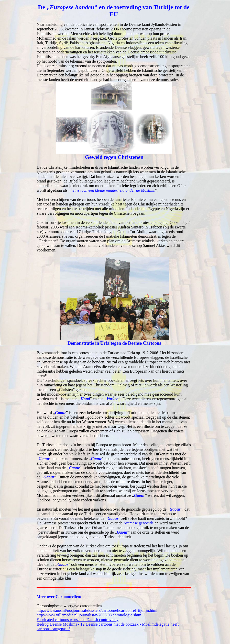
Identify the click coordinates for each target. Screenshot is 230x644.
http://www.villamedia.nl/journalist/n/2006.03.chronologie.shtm (89, 615)
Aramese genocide (138, 523)
